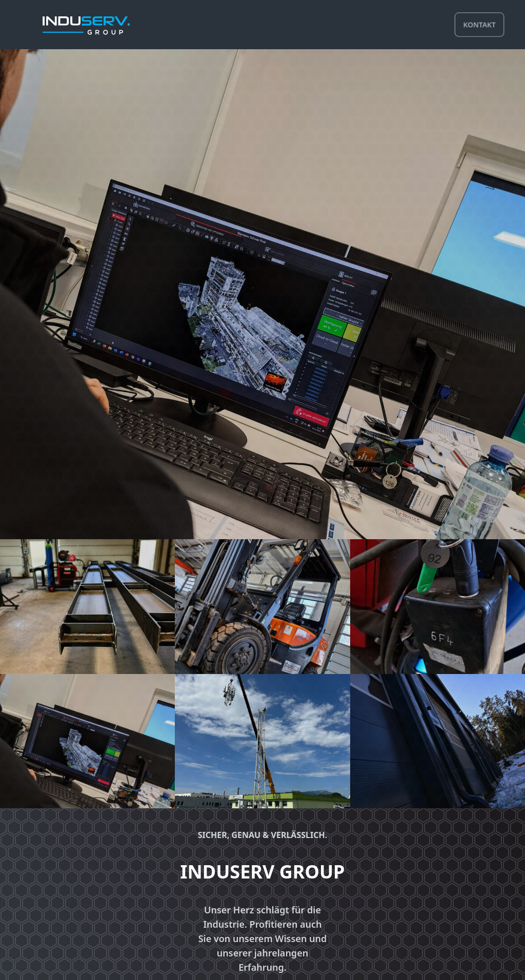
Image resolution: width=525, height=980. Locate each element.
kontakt (479, 24)
